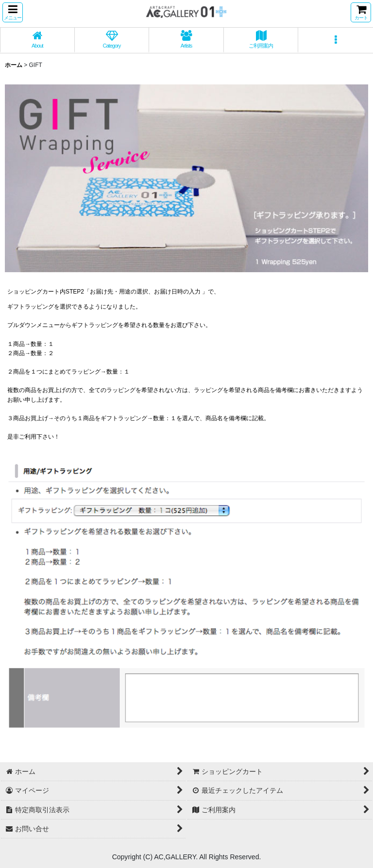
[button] (13, 12)
